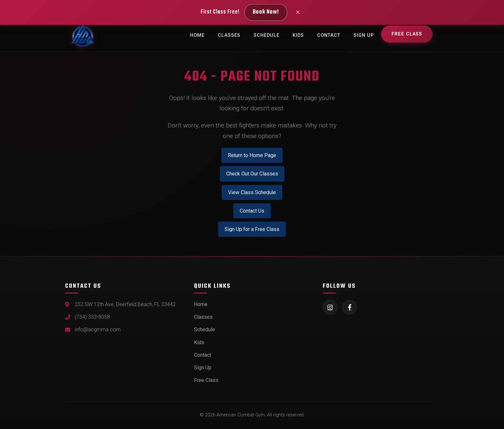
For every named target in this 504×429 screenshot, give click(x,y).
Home (197, 35)
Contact (329, 35)
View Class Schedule (252, 192)
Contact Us (252, 211)
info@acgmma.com (98, 329)
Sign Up (364, 35)
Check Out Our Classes (252, 174)
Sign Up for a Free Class (252, 229)
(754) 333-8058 (92, 317)
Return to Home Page (252, 155)
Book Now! (266, 12)
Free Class (407, 34)
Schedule (267, 35)
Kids (298, 35)
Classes (229, 35)
